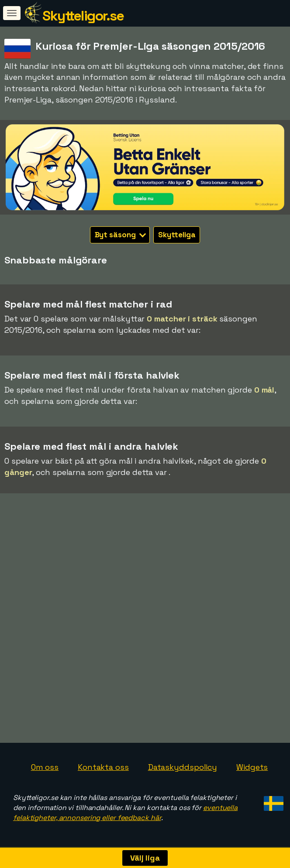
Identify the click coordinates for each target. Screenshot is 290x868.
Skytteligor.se (83, 16)
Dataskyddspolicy (183, 767)
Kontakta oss (103, 767)
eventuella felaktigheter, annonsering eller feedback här (125, 813)
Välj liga (145, 858)
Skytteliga (177, 235)
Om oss (45, 767)
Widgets (252, 767)
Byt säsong (120, 235)
